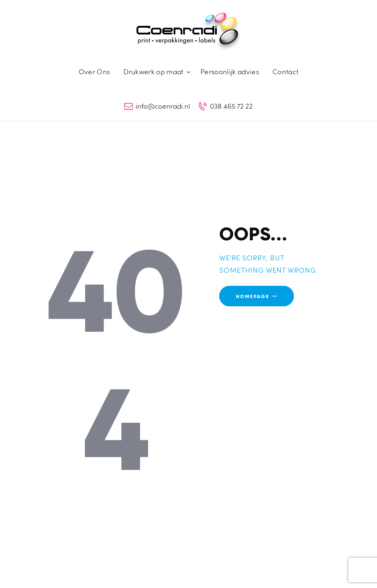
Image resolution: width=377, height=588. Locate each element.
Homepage (253, 296)
